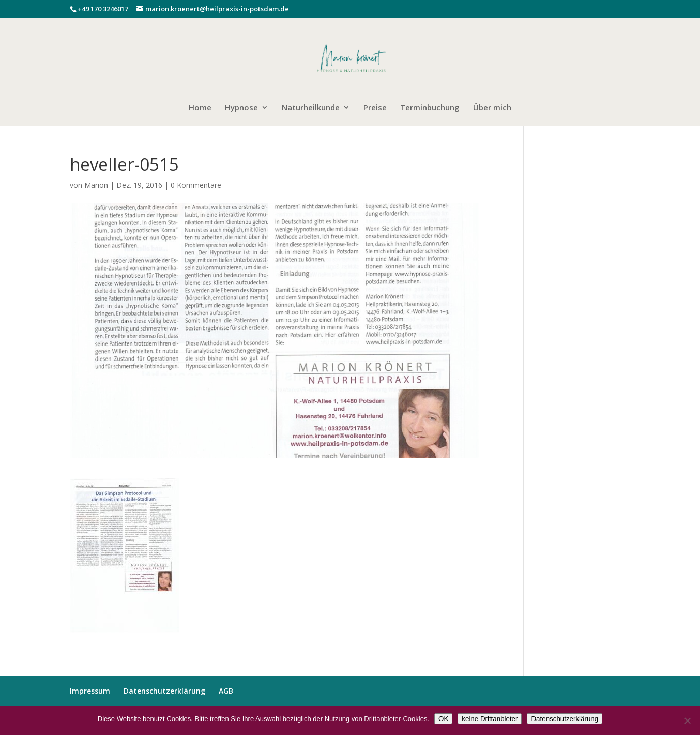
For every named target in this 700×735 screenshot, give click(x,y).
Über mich (492, 108)
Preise (375, 108)
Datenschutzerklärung (164, 691)
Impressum (90, 691)
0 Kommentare (196, 185)
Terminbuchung (430, 108)
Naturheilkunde (311, 108)
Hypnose (241, 108)
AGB (226, 691)
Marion (96, 185)
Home (200, 108)
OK (443, 719)
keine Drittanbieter (490, 719)
